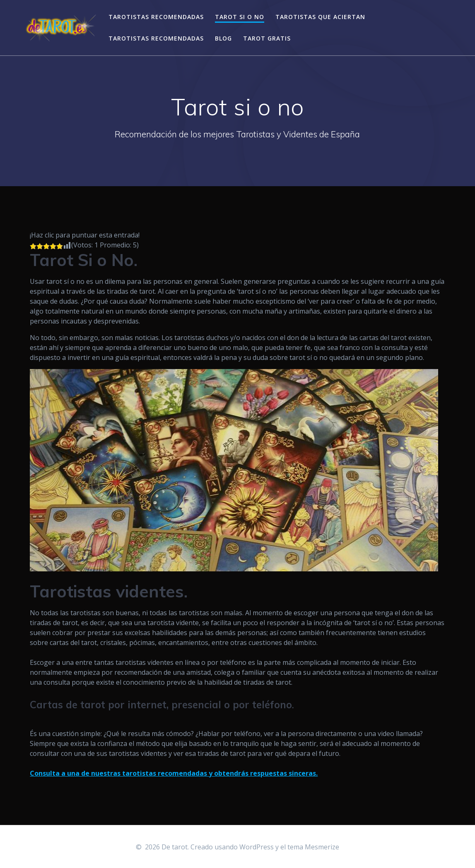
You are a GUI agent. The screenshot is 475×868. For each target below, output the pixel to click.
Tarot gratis (267, 38)
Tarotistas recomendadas (156, 17)
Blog (223, 38)
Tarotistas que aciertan (320, 17)
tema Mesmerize (313, 847)
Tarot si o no (240, 17)
